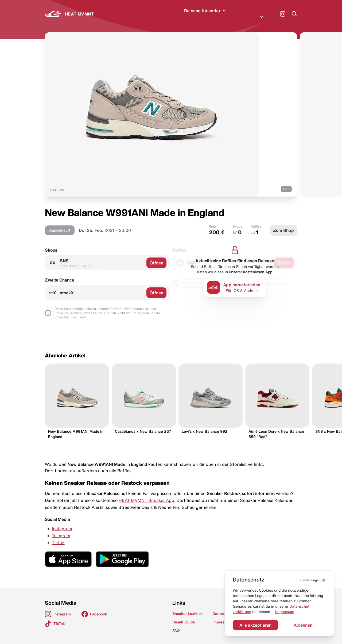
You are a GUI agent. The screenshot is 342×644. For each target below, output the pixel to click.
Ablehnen (303, 625)
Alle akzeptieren (255, 625)
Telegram (61, 529)
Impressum (285, 612)
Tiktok (58, 536)
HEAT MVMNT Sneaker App (146, 494)
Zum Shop (283, 224)
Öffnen (156, 256)
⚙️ (313, 580)
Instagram (62, 522)
